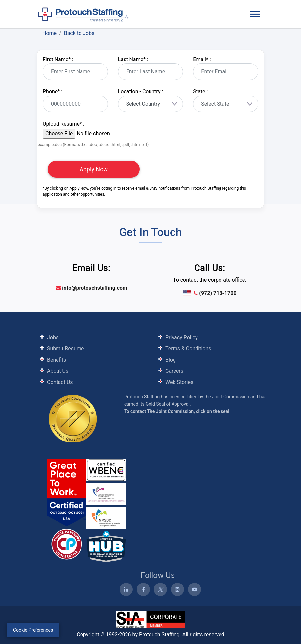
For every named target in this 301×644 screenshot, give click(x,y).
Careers (174, 371)
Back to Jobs (79, 33)
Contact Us (60, 382)
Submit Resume (65, 349)
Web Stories (179, 382)
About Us (58, 371)
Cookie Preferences (33, 630)
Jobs (53, 337)
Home (49, 33)
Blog (171, 360)
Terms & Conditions (188, 349)
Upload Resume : (64, 124)
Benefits (57, 360)
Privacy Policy (182, 337)
